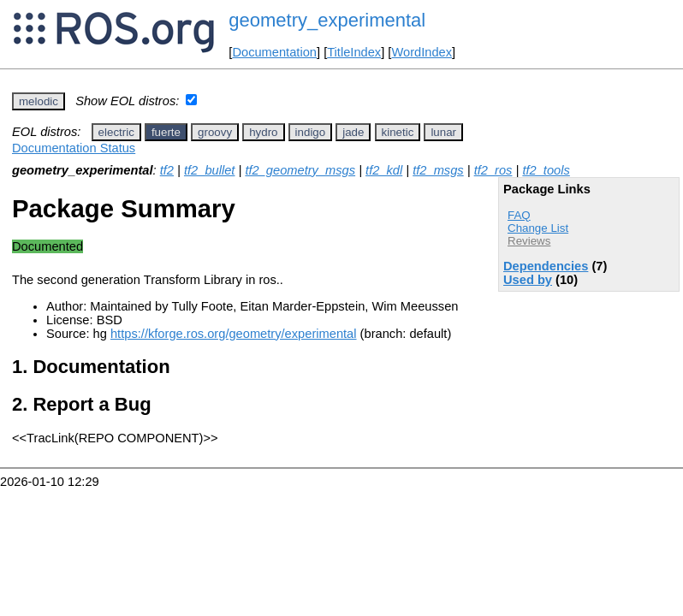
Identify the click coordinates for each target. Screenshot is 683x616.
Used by (528, 280)
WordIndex (422, 52)
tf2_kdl (384, 170)
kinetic (398, 132)
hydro (263, 132)
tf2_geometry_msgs (300, 170)
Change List (538, 228)
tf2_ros (493, 170)
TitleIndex (354, 52)
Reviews (529, 241)
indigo (311, 132)
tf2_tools (546, 170)
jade (353, 132)
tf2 (167, 170)
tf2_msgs (438, 170)
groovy (215, 132)
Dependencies (546, 266)
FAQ (519, 215)
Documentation (274, 52)
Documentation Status (74, 148)
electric (116, 132)
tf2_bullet (209, 170)
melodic (39, 101)
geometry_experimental (327, 20)
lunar (443, 132)
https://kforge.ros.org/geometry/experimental (234, 334)
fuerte (166, 132)
